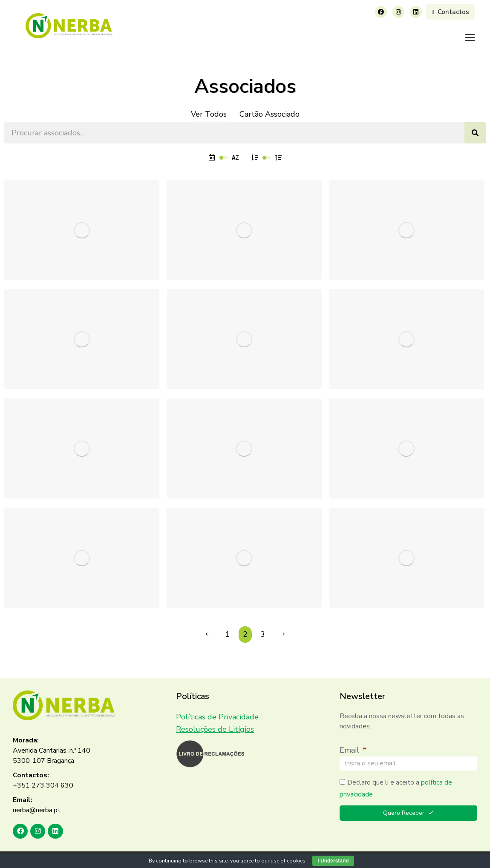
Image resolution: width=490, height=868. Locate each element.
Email (350, 739)
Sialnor (353, 360)
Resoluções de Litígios (215, 719)
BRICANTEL (199, 469)
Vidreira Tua (199, 360)
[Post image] (82, 219)
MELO (189, 579)
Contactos (451, 12)
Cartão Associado (269, 103)
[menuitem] (160, 32)
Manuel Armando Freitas (57, 470)
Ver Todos (209, 103)
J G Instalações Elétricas (382, 469)
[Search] (475, 122)
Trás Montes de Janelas (381, 579)
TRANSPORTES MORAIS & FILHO (72, 360)
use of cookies (288, 861)
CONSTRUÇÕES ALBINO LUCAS (395, 251)
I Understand (333, 861)
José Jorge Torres (208, 251)
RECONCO (34, 579)
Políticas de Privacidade (217, 706)
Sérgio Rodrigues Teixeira (60, 251)
